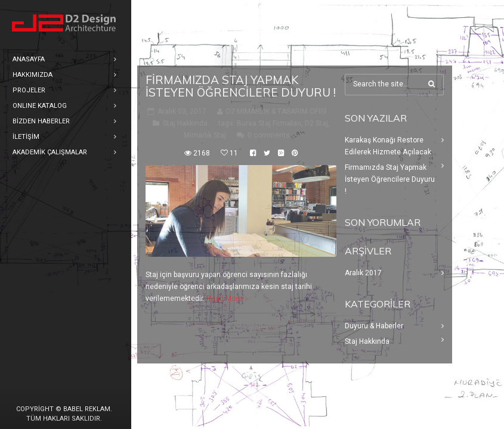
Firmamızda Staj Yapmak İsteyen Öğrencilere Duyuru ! (241, 86)
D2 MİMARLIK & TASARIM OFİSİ (276, 111)
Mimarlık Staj (205, 135)
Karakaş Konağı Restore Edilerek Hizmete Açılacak (388, 146)
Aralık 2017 (363, 273)
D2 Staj (316, 123)
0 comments (269, 135)
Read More (224, 299)
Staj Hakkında (185, 123)
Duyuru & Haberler (374, 326)
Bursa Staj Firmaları (269, 123)
